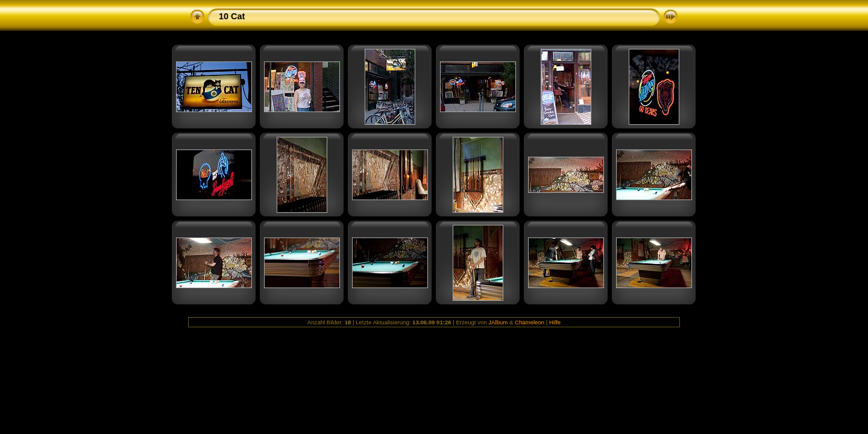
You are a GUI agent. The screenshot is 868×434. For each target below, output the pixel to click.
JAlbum (498, 322)
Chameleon (530, 322)
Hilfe (555, 322)
